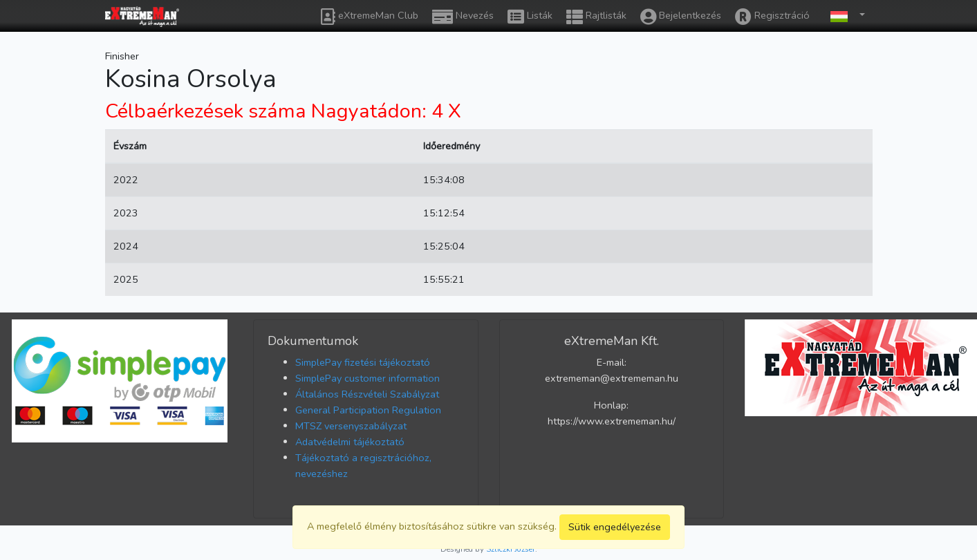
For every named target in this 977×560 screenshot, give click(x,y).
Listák (530, 17)
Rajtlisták (596, 17)
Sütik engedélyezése (615, 527)
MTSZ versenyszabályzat (351, 426)
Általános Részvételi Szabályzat (367, 394)
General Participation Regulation (368, 410)
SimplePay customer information (367, 378)
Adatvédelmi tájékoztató (350, 442)
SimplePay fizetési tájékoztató (363, 362)
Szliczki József (511, 549)
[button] (844, 16)
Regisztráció (772, 17)
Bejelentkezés (681, 17)
